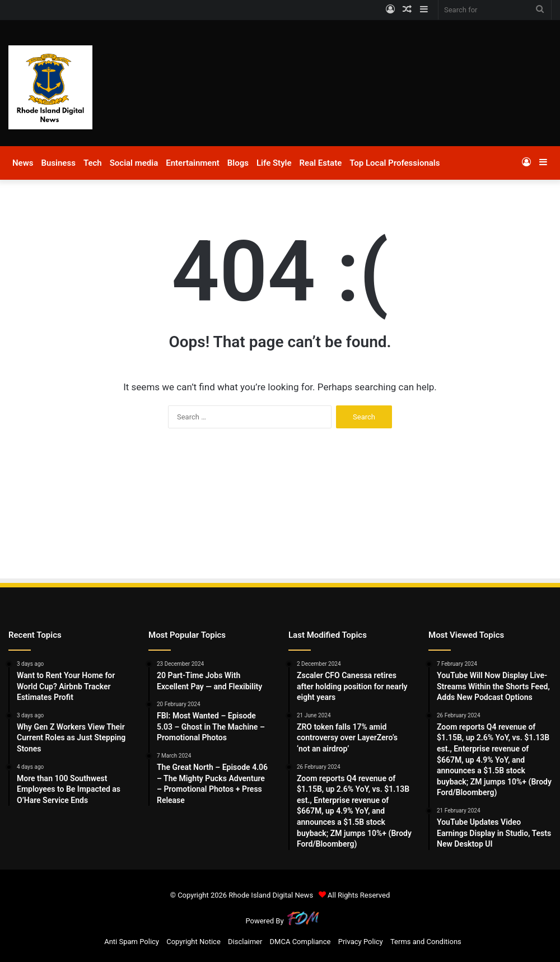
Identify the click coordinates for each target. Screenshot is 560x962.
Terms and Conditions (426, 942)
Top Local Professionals (395, 163)
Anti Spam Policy (132, 942)
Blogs (238, 163)
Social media (134, 163)
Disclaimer (245, 942)
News (23, 163)
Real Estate (321, 163)
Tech (93, 163)
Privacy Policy (361, 942)
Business (58, 163)
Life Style (274, 163)
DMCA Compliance (300, 942)
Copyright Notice (193, 942)
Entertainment (193, 163)
